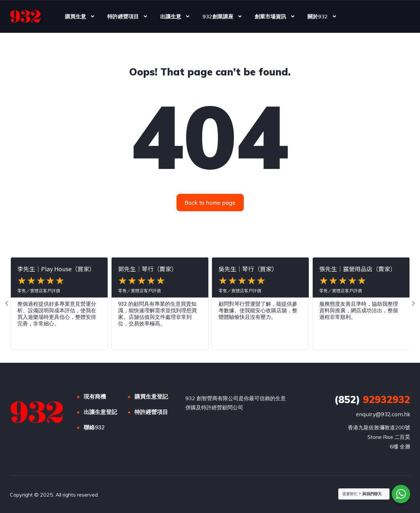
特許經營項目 (123, 16)
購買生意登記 (151, 396)
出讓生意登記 (100, 412)
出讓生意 (171, 16)
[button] (7, 303)
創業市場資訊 (270, 16)
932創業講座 (218, 16)
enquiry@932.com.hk (383, 414)
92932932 (372, 400)
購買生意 (75, 16)
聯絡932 (94, 427)
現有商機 (95, 396)
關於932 (318, 16)
